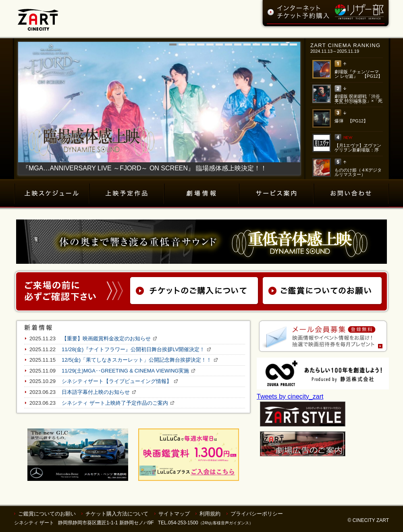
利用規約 (210, 514)
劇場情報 (202, 193)
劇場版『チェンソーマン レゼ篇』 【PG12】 (358, 74)
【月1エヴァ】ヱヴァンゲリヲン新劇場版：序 (358, 148)
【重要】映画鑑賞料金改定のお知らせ (106, 338)
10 (256, 45)
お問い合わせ (351, 193)
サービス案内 (277, 193)
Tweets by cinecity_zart (290, 396)
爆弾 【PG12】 (351, 121)
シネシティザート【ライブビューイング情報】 (117, 381)
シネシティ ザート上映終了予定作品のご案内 (115, 403)
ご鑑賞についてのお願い (47, 514)
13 (284, 45)
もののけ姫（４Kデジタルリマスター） (358, 172)
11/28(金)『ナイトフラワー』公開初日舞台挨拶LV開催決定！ (133, 349)
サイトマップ (174, 514)
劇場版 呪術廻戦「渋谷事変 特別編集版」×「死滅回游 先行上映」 (358, 101)
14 (293, 45)
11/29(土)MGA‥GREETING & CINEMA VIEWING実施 (125, 371)
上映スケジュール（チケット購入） (52, 193)
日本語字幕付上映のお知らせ (96, 392)
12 (275, 45)
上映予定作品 (127, 193)
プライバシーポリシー (257, 514)
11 (266, 45)
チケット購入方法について (117, 514)
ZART (38, 15)
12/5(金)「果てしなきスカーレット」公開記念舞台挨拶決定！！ (137, 360)
